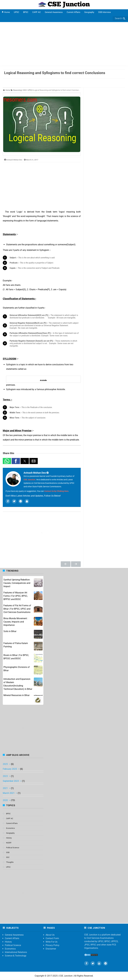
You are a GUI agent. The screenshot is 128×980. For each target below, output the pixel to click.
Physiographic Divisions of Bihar (17, 669)
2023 (6, 776)
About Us (50, 935)
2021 (6, 788)
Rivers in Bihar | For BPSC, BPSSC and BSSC (16, 657)
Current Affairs (73, 12)
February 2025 (10, 769)
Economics (10, 828)
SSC (8, 857)
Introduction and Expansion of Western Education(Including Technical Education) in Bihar (18, 684)
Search (120, 19)
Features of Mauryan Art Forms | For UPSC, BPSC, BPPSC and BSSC (16, 596)
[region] (42, 186)
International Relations (16, 952)
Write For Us (52, 942)
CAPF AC (37, 12)
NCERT (9, 843)
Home (6, 12)
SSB (8, 852)
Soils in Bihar (10, 631)
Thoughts (10, 862)
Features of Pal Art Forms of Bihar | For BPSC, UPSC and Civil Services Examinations (17, 609)
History (9, 838)
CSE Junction (29, 480)
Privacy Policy (52, 945)
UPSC (17, 12)
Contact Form (52, 938)
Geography (89, 12)
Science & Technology (16, 956)
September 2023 (11, 781)
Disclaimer (51, 949)
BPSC (26, 12)
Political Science (13, 848)
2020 (6, 800)
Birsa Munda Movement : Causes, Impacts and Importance (16, 622)
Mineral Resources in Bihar (17, 695)
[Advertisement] (64, 44)
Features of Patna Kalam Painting (16, 645)
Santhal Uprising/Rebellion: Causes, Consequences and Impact (17, 583)
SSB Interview (104, 12)
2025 (6, 764)
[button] (7, 461)
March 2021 (9, 793)
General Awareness (54, 12)
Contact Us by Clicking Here (56, 491)
